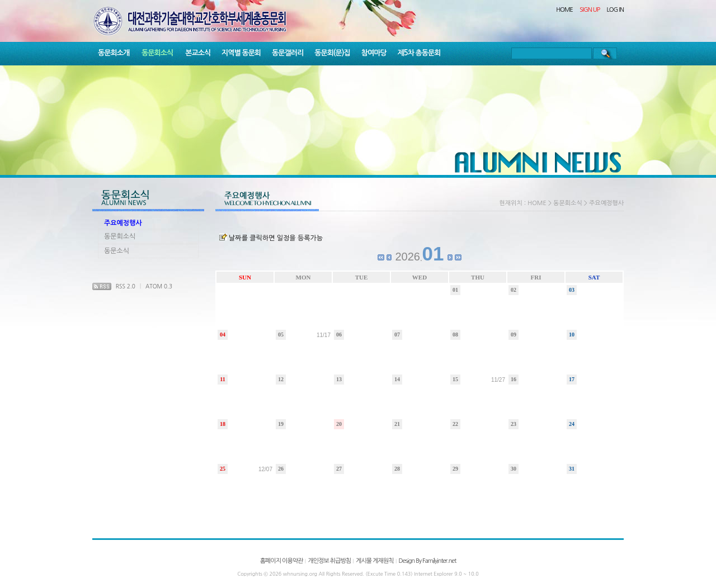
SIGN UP (590, 10)
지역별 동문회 (241, 53)
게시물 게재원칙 (375, 561)
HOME (564, 10)
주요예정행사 (123, 223)
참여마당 (374, 53)
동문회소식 (157, 53)
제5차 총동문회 (419, 53)
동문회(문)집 (332, 53)
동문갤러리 (288, 53)
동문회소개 (114, 53)
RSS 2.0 (126, 286)
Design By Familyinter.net (428, 561)
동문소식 (117, 251)
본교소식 (198, 53)
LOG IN (616, 10)
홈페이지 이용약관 (282, 561)
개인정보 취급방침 (329, 561)
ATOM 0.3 (159, 286)
